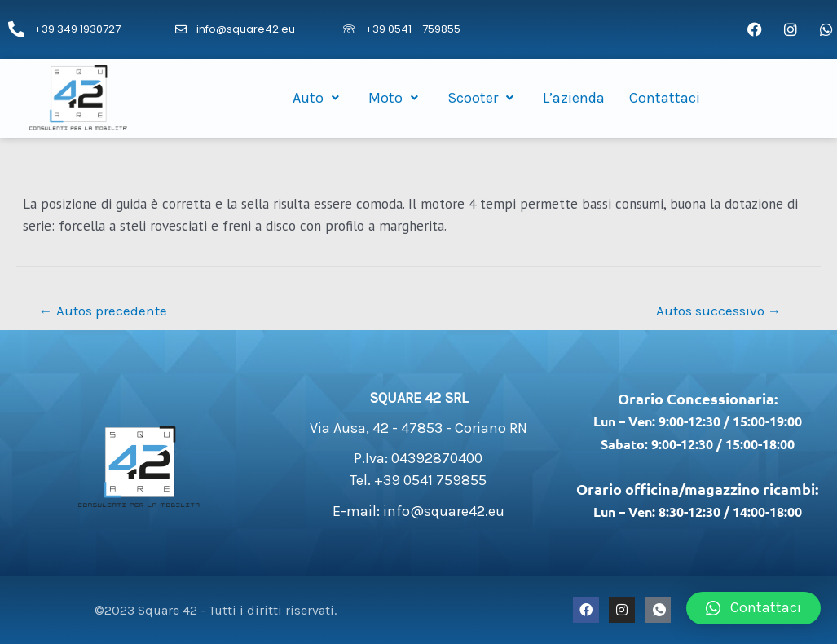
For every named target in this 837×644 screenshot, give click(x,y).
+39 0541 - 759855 (413, 29)
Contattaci (665, 98)
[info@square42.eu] (181, 29)
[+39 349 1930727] (16, 29)
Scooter (483, 98)
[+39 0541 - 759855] (349, 29)
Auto (318, 98)
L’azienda (574, 98)
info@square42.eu (246, 29)
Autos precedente (103, 311)
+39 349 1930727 (77, 29)
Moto (396, 98)
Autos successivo (719, 311)
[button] (753, 608)
